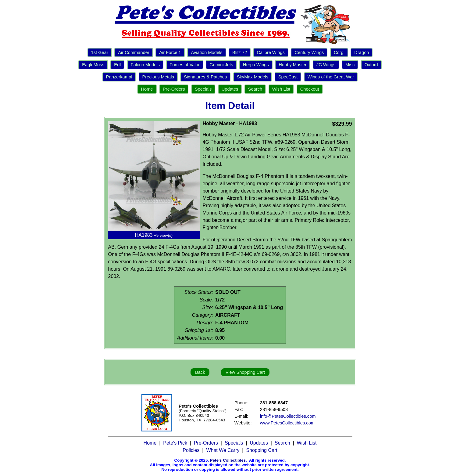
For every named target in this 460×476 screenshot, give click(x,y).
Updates (230, 89)
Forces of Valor (185, 65)
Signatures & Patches (205, 77)
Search (255, 89)
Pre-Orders (174, 89)
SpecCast (288, 77)
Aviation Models (207, 52)
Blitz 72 (240, 52)
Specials (203, 89)
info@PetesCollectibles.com (288, 416)
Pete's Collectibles (228, 460)
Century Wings (309, 52)
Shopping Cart (262, 450)
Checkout (310, 89)
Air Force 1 (170, 52)
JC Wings (326, 65)
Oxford (371, 65)
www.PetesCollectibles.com (287, 423)
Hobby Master (292, 65)
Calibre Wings (271, 52)
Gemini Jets (221, 65)
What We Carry (223, 450)
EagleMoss (93, 65)
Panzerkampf (119, 77)
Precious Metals (158, 77)
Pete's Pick (175, 443)
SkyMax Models (253, 77)
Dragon (362, 52)
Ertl (117, 65)
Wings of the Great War (331, 77)
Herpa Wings (256, 65)
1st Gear (100, 52)
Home (147, 89)
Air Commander (134, 52)
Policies (191, 450)
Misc (350, 65)
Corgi (339, 52)
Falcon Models (145, 65)
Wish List (281, 89)
